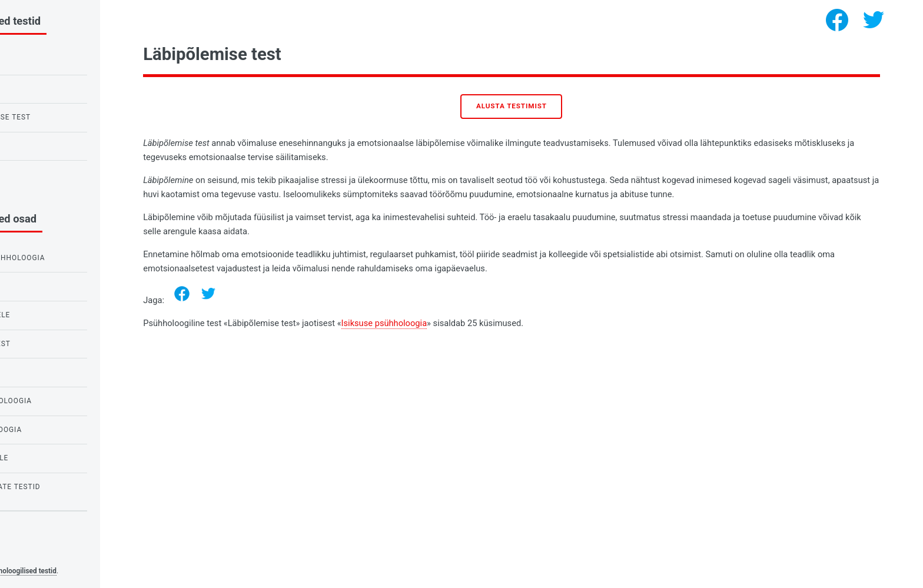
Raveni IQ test (42, 89)
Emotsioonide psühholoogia (72, 258)
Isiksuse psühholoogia (470, 323)
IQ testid (31, 372)
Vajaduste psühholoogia (66, 401)
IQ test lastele (45, 60)
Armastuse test (46, 146)
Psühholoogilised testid (106, 571)
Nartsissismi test (50, 174)
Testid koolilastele (55, 315)
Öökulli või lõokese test (65, 117)
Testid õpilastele (50, 286)
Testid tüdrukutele (54, 458)
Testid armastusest (55, 344)
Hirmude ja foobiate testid (70, 487)
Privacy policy (34, 553)
